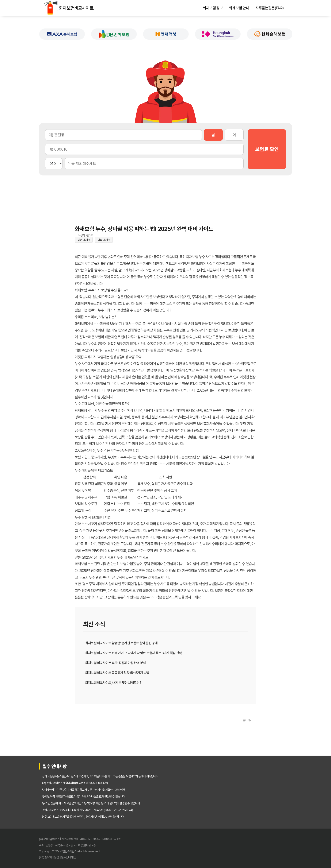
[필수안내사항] (68, 857)
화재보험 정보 (213, 8)
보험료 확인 (267, 149)
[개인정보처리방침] (49, 857)
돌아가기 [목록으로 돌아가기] (247, 720)
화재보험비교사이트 (51, 8)
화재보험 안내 (239, 8)
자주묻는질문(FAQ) (270, 8)
